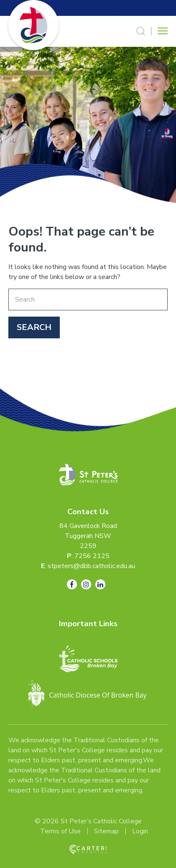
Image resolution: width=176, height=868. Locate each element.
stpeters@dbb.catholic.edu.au (91, 566)
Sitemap (106, 831)
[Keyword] (88, 299)
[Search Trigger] (141, 31)
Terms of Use (60, 831)
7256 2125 (92, 556)
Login (140, 831)
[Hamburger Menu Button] (163, 31)
